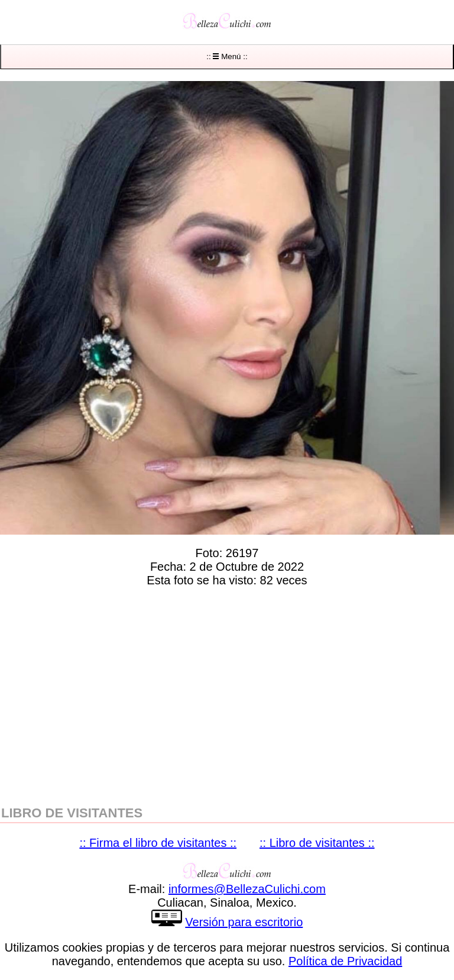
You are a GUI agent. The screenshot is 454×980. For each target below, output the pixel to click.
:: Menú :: (227, 56)
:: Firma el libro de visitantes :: (158, 843)
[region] (227, 694)
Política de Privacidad (345, 961)
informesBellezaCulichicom (247, 889)
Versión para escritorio (244, 922)
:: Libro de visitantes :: (317, 843)
